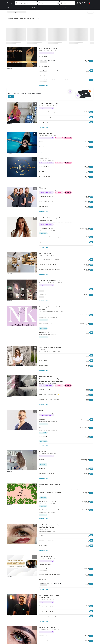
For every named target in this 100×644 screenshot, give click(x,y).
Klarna (68, 138)
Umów (91, 61)
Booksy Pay (59, 138)
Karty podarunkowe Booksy (46, 53)
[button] (26, 3)
